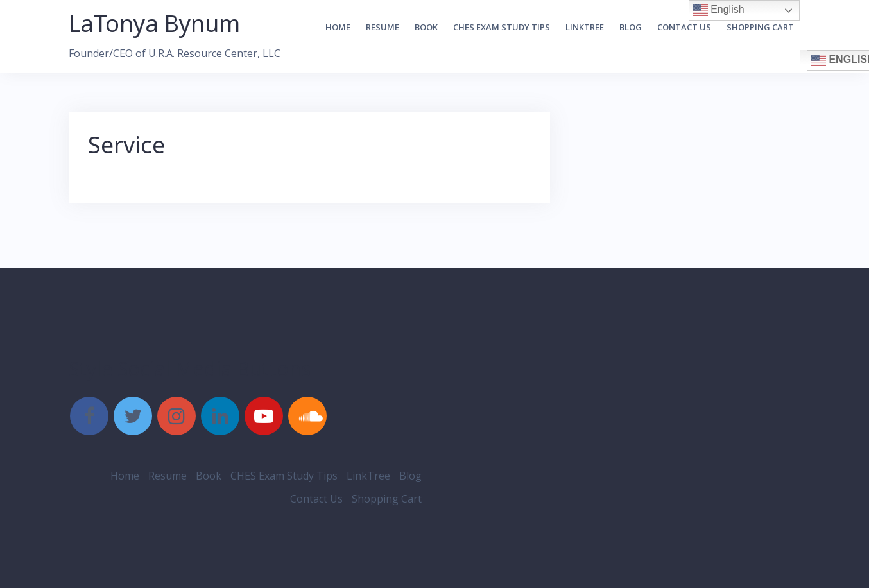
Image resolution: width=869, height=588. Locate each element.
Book (426, 27)
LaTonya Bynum (154, 23)
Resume (383, 27)
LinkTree (585, 27)
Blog (631, 27)
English (718, 10)
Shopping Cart (760, 27)
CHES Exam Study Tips (502, 27)
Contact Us (684, 27)
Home (338, 27)
